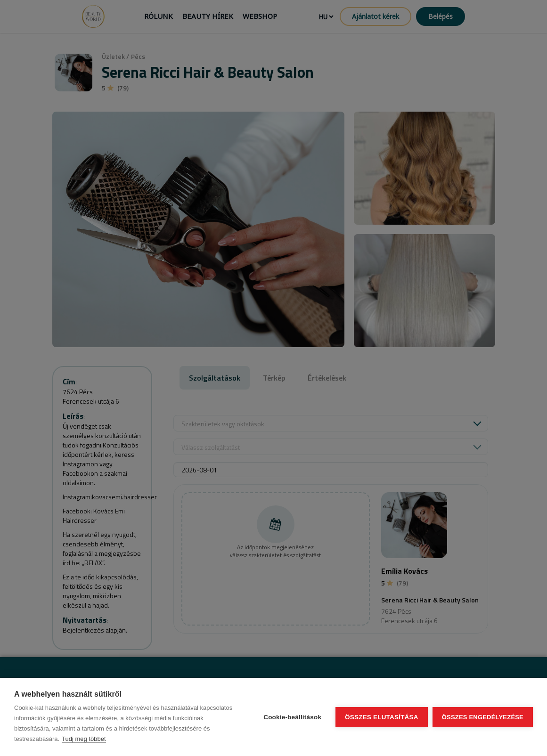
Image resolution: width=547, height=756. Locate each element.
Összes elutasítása (382, 717)
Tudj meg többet (84, 739)
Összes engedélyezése (483, 717)
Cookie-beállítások (292, 717)
